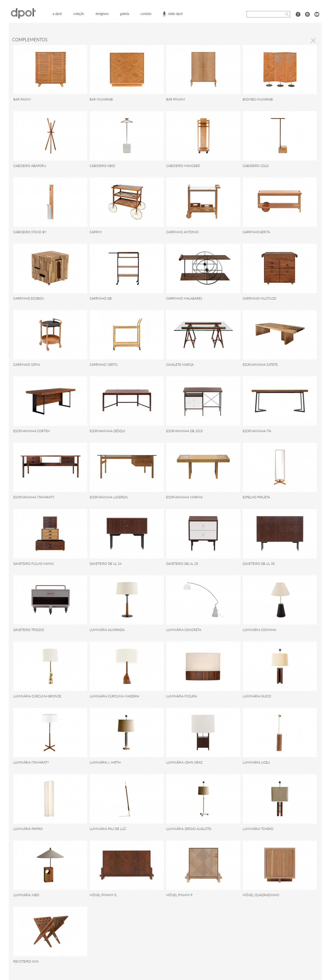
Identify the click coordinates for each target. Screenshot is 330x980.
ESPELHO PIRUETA (256, 497)
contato (146, 14)
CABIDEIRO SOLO (256, 166)
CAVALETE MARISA (180, 364)
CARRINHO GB (101, 298)
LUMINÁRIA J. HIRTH (105, 762)
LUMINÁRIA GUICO (257, 696)
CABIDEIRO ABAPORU (30, 166)
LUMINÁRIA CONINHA (259, 630)
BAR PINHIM (176, 99)
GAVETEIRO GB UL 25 (182, 564)
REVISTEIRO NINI (26, 961)
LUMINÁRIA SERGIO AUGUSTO (189, 829)
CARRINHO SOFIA (27, 364)
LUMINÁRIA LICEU (256, 762)
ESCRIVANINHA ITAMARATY (34, 497)
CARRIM (96, 232)
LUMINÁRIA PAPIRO (28, 829)
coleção (79, 14)
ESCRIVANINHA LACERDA (109, 497)
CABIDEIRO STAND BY (30, 232)
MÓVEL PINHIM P (179, 895)
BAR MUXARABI (101, 99)
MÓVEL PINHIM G (103, 895)
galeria (125, 14)
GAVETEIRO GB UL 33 (259, 564)
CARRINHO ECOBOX (29, 298)
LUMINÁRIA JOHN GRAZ (184, 762)
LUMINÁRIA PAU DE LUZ (108, 829)
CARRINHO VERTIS (104, 364)
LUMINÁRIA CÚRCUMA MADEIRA (114, 696)
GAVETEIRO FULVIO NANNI (34, 564)
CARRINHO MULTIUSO (259, 298)
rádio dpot (175, 14)
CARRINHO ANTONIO (182, 232)
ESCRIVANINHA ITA (257, 431)
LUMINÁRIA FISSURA (181, 696)
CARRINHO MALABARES (184, 298)
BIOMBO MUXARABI (258, 99)
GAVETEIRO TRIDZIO (29, 630)
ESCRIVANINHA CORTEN (32, 431)
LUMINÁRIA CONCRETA (184, 630)
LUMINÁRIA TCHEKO (258, 829)
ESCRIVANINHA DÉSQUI (107, 431)
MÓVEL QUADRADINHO (261, 895)
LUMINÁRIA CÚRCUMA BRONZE (37, 696)
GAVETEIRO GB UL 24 (106, 564)
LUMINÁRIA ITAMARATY (31, 762)
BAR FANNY (22, 99)
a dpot (57, 14)
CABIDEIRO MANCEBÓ (183, 166)
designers (102, 14)
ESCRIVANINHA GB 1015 (184, 431)
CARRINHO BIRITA (256, 232)
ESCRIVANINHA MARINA (184, 497)
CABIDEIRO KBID (102, 166)
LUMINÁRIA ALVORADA (107, 630)
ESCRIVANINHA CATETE (260, 364)
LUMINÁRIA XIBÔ (26, 895)
